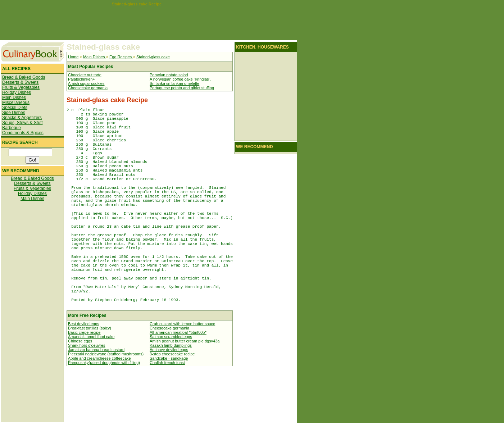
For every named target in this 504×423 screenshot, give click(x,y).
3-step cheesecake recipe (172, 404)
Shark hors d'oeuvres (87, 395)
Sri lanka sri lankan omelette (174, 83)
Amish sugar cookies (86, 83)
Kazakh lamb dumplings (171, 395)
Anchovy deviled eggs (169, 399)
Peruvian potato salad (169, 75)
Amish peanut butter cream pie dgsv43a (185, 391)
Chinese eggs (80, 391)
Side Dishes (14, 113)
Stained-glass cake (153, 57)
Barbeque (12, 128)
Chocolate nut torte (85, 75)
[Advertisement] (137, 22)
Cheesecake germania (88, 88)
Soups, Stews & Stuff (22, 123)
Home (73, 57)
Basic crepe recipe (84, 382)
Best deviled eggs (84, 373)
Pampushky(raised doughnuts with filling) (104, 412)
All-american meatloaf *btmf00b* (178, 382)
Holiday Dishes (17, 92)
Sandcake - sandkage (169, 408)
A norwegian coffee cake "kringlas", (180, 79)
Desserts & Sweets (20, 82)
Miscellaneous (16, 103)
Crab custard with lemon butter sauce (182, 373)
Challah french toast (167, 412)
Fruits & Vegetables (21, 87)
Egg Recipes (121, 57)
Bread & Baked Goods (24, 77)
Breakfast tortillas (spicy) (90, 378)
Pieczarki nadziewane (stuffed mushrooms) (106, 404)
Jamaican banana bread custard (96, 399)
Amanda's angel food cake (91, 386)
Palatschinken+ (81, 79)
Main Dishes (14, 97)
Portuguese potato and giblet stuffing (182, 88)
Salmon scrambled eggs (171, 386)
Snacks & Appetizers (22, 118)
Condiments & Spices (23, 133)
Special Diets (15, 108)
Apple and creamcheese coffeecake (99, 408)
